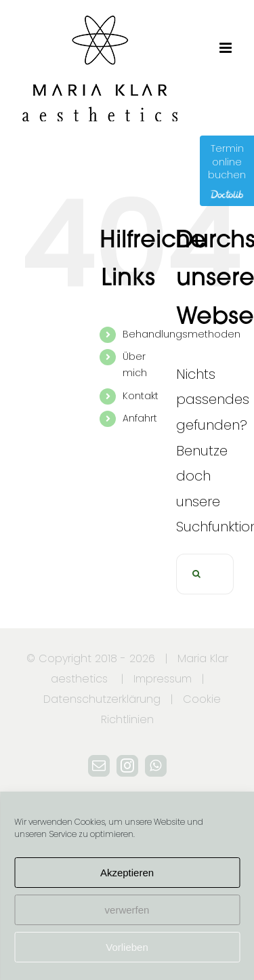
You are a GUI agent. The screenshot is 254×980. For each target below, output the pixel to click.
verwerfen (127, 910)
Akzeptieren (127, 873)
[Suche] (196, 574)
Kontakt (141, 396)
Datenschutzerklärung (102, 699)
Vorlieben (127, 947)
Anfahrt (140, 418)
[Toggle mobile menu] (227, 48)
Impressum (163, 679)
